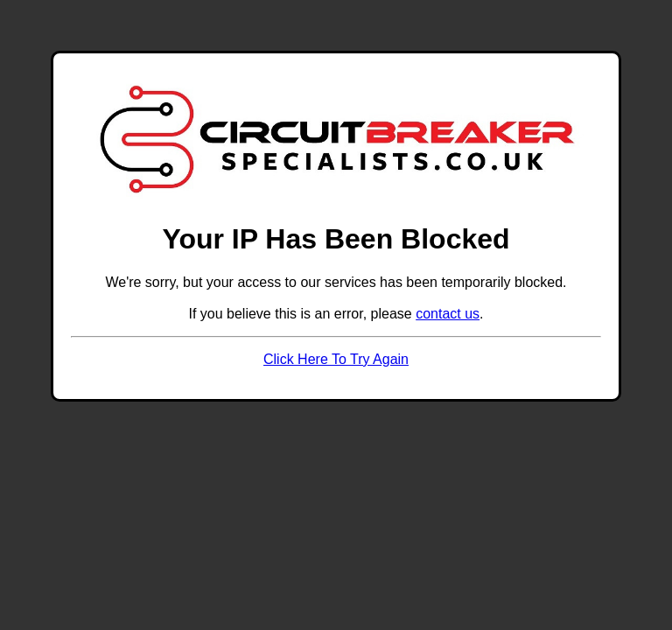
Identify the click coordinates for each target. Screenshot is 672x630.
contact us (448, 314)
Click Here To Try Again (336, 359)
